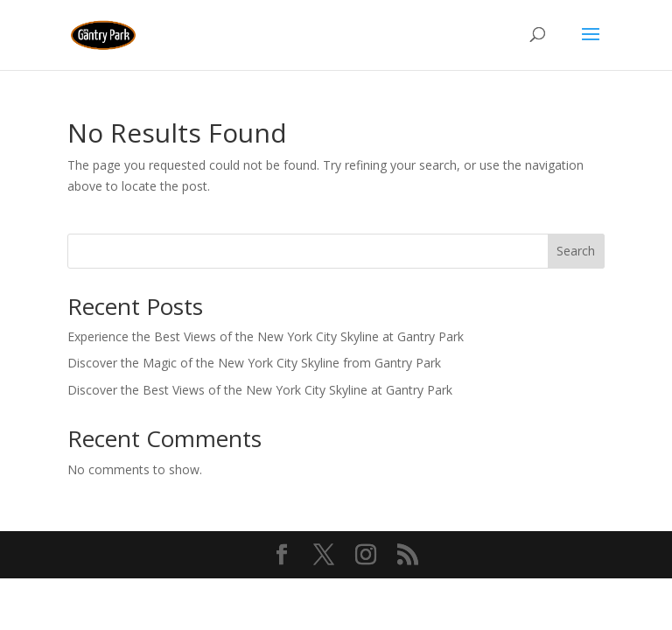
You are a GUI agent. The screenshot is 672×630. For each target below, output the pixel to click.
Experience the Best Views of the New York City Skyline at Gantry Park (266, 336)
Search (576, 251)
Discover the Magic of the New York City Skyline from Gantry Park (254, 363)
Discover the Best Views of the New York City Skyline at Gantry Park (260, 390)
